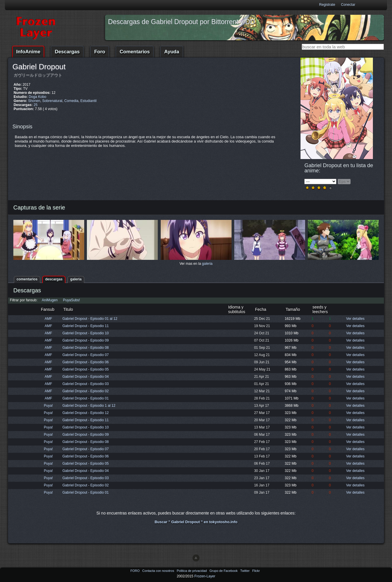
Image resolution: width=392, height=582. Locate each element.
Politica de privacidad (192, 571)
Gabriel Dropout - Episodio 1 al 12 (89, 406)
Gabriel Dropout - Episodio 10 (85, 333)
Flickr (256, 571)
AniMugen (50, 300)
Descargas (67, 52)
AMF (48, 319)
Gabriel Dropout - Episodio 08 (85, 348)
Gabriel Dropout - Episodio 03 (85, 384)
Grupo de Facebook (224, 571)
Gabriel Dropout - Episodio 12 (85, 413)
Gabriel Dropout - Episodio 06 (85, 362)
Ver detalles (355, 319)
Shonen (34, 101)
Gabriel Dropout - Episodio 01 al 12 (90, 319)
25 (36, 105)
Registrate (327, 5)
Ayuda (172, 52)
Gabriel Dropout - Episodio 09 (85, 340)
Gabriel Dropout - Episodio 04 (85, 377)
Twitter (245, 571)
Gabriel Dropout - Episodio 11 (85, 326)
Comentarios (135, 52)
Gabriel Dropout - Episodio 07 (85, 355)
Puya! (48, 406)
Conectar (348, 5)
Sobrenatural (52, 101)
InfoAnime (28, 52)
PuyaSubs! (71, 300)
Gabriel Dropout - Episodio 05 (85, 369)
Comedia (71, 101)
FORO (135, 571)
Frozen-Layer (205, 576)
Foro (100, 52)
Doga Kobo (37, 97)
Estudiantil (88, 101)
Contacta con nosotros (159, 571)
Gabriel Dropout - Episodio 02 (85, 391)
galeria (207, 264)
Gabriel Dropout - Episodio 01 (85, 398)
